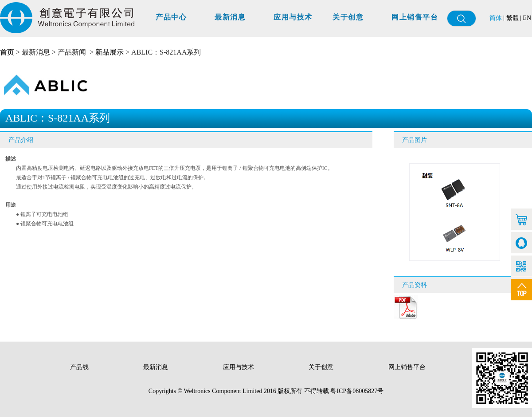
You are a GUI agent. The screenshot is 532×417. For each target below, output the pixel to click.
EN (527, 18)
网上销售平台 (415, 17)
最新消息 (230, 17)
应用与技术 (293, 17)
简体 (496, 18)
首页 (7, 52)
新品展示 (110, 52)
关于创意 (348, 17)
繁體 (512, 18)
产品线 (80, 367)
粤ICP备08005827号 (357, 391)
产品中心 (171, 17)
